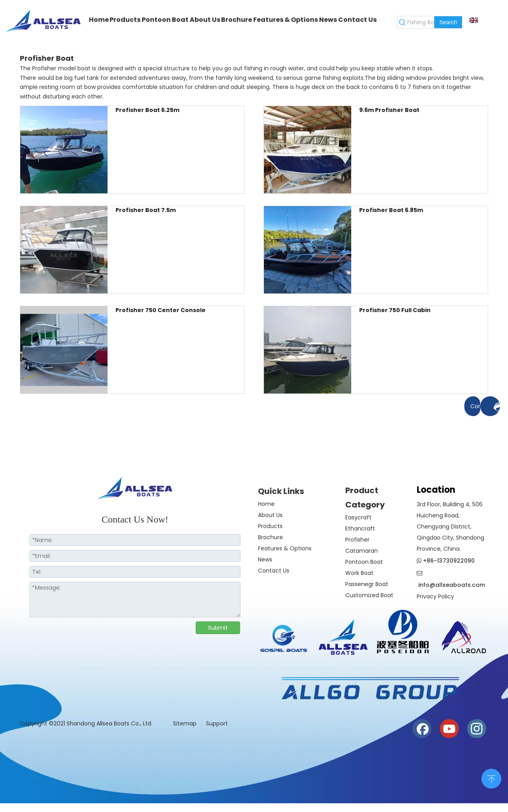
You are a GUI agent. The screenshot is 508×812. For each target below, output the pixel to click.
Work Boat (359, 573)
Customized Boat (369, 595)
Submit (218, 628)
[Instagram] (477, 729)
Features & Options (285, 548)
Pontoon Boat (364, 562)
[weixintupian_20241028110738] (403, 632)
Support (217, 723)
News (265, 559)
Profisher (357, 540)
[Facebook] (422, 729)
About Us (270, 515)
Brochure (270, 537)
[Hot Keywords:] (448, 22)
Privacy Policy (435, 596)
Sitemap (186, 723)
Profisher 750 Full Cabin (395, 310)
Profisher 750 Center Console (161, 310)
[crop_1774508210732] (284, 640)
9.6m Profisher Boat (389, 110)
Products (270, 526)
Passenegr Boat (367, 584)
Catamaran (362, 551)
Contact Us (274, 571)
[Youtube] (449, 729)
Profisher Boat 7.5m (146, 210)
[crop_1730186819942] (343, 636)
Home (266, 504)
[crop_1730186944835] (462, 636)
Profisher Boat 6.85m (391, 210)
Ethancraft (360, 528)
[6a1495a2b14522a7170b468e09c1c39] (369, 689)
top (491, 778)
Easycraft (358, 517)
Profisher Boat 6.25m (147, 110)
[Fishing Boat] (421, 22)
